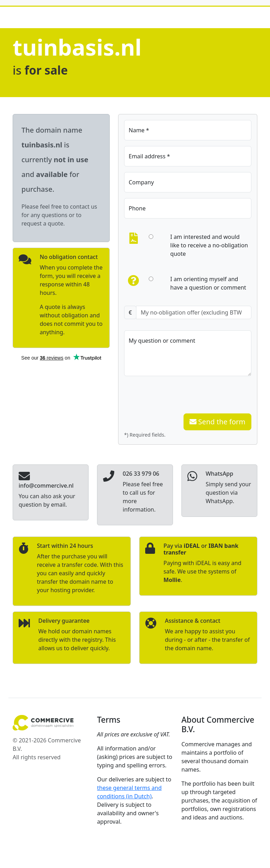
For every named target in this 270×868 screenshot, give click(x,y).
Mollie (172, 580)
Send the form (217, 422)
